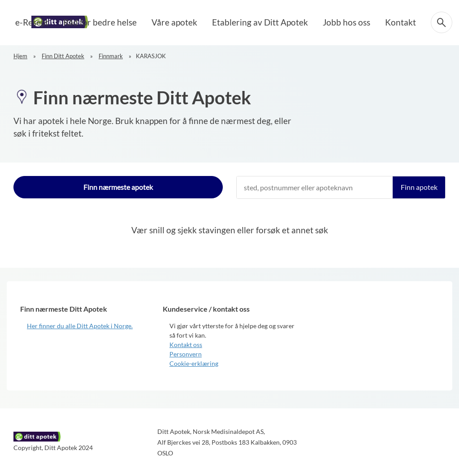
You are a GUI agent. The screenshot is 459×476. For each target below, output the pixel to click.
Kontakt (403, 21)
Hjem (20, 56)
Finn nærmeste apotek (118, 187)
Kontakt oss (186, 345)
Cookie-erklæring (194, 363)
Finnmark (111, 56)
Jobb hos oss (356, 21)
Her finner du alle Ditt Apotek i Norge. (80, 326)
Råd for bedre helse (147, 21)
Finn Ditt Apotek (63, 56)
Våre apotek (210, 21)
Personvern (186, 354)
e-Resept (88, 21)
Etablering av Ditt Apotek (282, 21)
